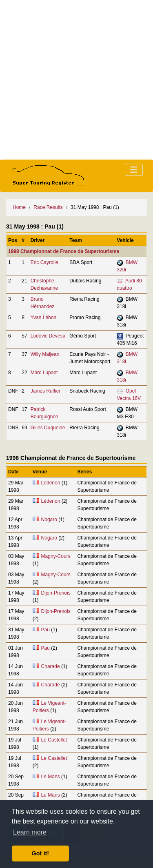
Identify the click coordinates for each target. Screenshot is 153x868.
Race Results (48, 207)
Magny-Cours (56, 556)
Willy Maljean (45, 354)
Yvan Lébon (43, 317)
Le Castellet (54, 740)
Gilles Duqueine (48, 428)
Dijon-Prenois (56, 593)
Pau (45, 630)
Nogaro (49, 519)
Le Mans (51, 777)
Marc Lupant (44, 373)
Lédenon (51, 483)
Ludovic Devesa (48, 336)
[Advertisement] (76, 80)
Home (19, 207)
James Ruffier (46, 391)
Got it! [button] (40, 853)
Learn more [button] (30, 832)
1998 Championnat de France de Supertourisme (64, 251)
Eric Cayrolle (44, 262)
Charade (51, 666)
